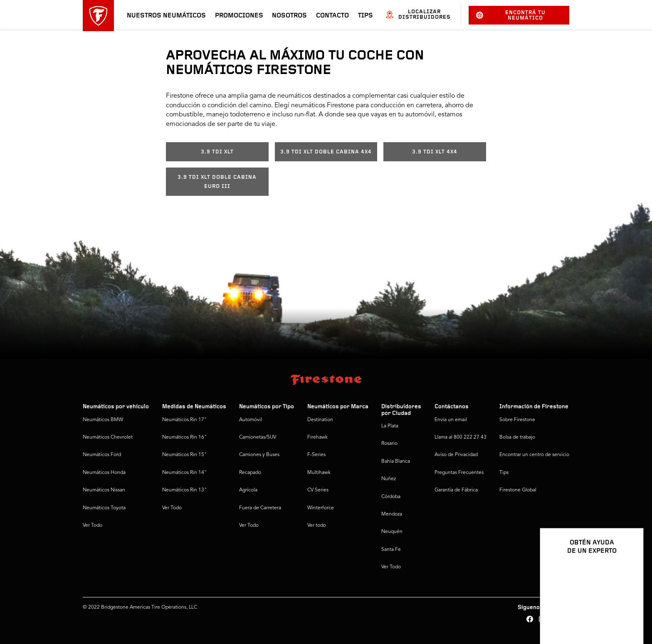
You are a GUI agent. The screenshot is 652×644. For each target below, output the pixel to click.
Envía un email (451, 420)
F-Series (316, 455)
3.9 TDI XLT (217, 152)
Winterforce (321, 508)
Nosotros (289, 16)
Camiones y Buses (259, 455)
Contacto (332, 16)
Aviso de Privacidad (456, 455)
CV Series (318, 490)
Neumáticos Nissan (104, 490)
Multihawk (319, 473)
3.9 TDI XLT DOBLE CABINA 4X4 (326, 152)
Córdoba (391, 497)
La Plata (390, 426)
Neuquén (392, 532)
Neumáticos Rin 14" (184, 473)
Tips (366, 16)
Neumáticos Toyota (104, 508)
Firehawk (317, 437)
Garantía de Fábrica (456, 490)
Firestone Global (518, 490)
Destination (320, 420)
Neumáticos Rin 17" (184, 420)
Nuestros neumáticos (166, 16)
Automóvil (251, 420)
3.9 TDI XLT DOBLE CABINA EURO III (217, 182)
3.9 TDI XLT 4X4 (435, 152)
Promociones (239, 16)
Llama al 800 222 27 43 (461, 437)
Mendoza (392, 514)
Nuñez (389, 479)
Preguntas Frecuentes (459, 473)
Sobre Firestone (517, 420)
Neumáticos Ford (102, 455)
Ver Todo (93, 526)
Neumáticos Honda (104, 473)
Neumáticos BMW (103, 420)
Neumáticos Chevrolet (108, 437)
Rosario (389, 444)
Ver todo (317, 526)
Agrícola (248, 490)
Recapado (250, 473)
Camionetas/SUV (258, 437)
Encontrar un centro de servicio (534, 455)
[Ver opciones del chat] (628, 614)
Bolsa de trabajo (517, 437)
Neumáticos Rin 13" (184, 490)
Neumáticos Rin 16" (184, 437)
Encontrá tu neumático (511, 15)
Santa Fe (391, 550)
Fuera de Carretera (260, 508)
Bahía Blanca (396, 461)
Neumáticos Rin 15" (184, 455)
